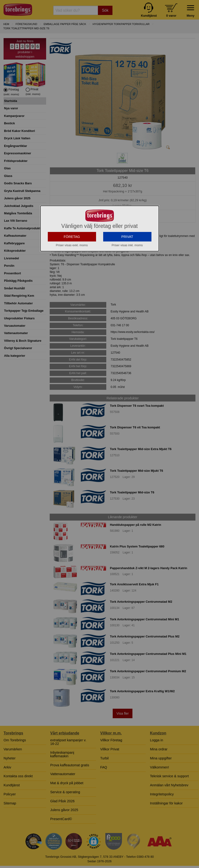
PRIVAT (127, 276)
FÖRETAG (72, 276)
